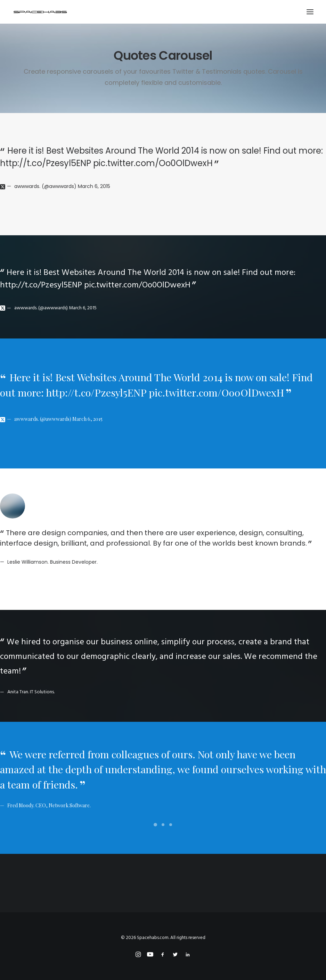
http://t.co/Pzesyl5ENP (46, 163)
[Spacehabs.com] (40, 12)
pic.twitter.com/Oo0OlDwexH (153, 163)
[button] (310, 12)
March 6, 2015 (94, 186)
